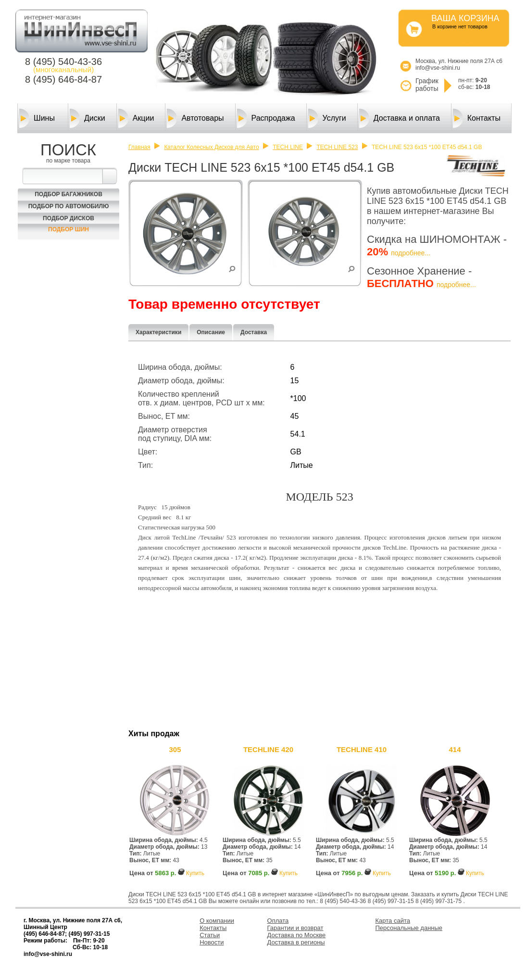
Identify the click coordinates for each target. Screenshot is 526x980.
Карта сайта (393, 921)
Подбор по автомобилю (69, 206)
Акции (136, 118)
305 (175, 749)
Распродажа (266, 118)
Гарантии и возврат (295, 928)
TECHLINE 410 (362, 749)
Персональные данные (409, 928)
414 (455, 749)
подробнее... (411, 253)
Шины (37, 118)
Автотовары (195, 118)
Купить (195, 873)
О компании (217, 921)
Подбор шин (69, 229)
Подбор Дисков (69, 218)
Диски (88, 118)
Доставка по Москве (297, 935)
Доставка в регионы (296, 942)
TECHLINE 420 (268, 749)
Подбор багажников (69, 194)
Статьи (210, 935)
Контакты (477, 118)
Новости (212, 942)
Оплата (278, 921)
